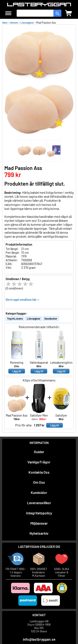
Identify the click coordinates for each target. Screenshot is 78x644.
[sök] (57, 13)
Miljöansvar (39, 523)
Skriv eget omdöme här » (22, 300)
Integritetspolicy (39, 513)
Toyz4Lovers (15, 319)
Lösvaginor (27, 23)
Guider (39, 452)
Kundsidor (39, 492)
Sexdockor (51, 319)
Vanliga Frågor (39, 462)
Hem (5, 23)
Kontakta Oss (39, 472)
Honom (14, 23)
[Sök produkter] (35, 13)
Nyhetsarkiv (39, 533)
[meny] (8, 13)
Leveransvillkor (39, 503)
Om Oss (39, 482)
